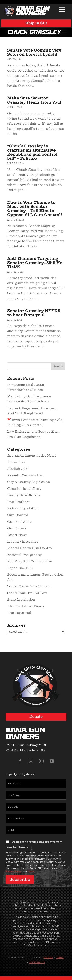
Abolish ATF (17, 469)
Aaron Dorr (16, 462)
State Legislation (21, 600)
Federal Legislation (23, 508)
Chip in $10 (36, 23)
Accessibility (37, 962)
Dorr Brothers (18, 502)
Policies (48, 957)
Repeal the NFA (20, 568)
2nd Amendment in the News (32, 456)
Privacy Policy (13, 871)
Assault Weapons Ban (25, 475)
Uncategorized (19, 613)
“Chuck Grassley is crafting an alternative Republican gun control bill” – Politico (32, 152)
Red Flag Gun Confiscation (30, 561)
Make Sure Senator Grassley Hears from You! (34, 100)
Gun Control (18, 515)
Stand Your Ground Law (27, 593)
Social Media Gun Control (29, 586)
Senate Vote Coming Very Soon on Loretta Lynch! (34, 52)
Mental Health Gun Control (30, 548)
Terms (31, 871)
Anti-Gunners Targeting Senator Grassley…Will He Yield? (35, 263)
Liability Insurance (23, 541)
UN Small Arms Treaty (26, 606)
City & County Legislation (29, 482)
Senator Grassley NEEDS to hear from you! (34, 313)
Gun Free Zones (20, 522)
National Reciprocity (24, 555)
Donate (36, 717)
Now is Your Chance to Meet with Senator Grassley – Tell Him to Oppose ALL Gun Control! (35, 209)
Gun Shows (17, 528)
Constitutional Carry (24, 489)
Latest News (17, 535)
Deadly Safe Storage (24, 495)
